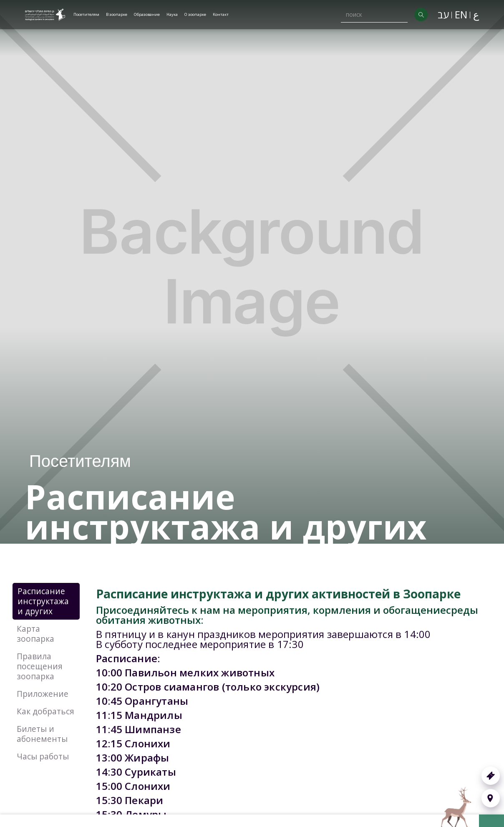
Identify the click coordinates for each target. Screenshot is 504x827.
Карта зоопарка (35, 634)
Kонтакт (221, 14)
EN (461, 14)
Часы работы (43, 756)
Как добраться (45, 711)
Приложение (43, 694)
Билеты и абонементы (42, 734)
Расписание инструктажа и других (43, 601)
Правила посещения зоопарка (40, 666)
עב (443, 14)
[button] (86, 15)
